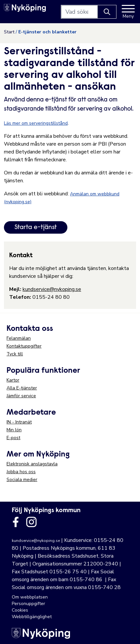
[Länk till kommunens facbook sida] (16, 522)
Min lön (14, 430)
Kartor (13, 380)
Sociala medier (22, 480)
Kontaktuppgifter (24, 346)
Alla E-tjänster (22, 388)
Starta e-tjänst (36, 227)
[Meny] (128, 12)
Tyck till (15, 354)
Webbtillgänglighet (32, 617)
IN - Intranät (19, 422)
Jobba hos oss (21, 472)
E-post (13, 438)
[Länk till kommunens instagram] (31, 522)
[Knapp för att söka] (107, 12)
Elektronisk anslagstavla (32, 464)
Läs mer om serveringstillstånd (36, 123)
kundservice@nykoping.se (52, 289)
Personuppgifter (28, 604)
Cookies (20, 610)
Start (9, 32)
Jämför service (21, 396)
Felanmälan (19, 338)
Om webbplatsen (30, 597)
